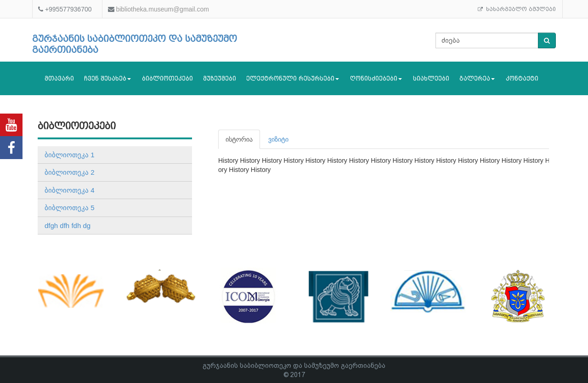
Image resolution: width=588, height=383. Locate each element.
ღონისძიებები (376, 78)
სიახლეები (431, 78)
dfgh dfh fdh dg (68, 226)
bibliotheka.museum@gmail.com (162, 9)
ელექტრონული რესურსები (293, 78)
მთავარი (59, 78)
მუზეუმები (220, 78)
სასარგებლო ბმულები (517, 9)
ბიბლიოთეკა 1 (70, 155)
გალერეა (477, 78)
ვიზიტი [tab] (278, 139)
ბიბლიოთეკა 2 (70, 172)
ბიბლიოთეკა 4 (70, 190)
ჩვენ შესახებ (107, 78)
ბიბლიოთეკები (167, 78)
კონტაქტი (522, 78)
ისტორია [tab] (239, 139)
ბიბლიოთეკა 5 (70, 208)
